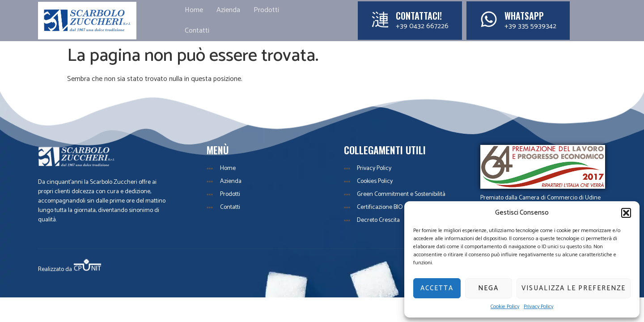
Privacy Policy (538, 307)
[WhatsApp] (489, 19)
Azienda (228, 10)
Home (194, 10)
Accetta (437, 288)
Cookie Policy (505, 307)
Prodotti (266, 10)
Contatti (197, 31)
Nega (488, 288)
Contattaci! (419, 16)
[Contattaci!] (380, 19)
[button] (626, 213)
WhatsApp (524, 16)
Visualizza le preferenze (574, 288)
